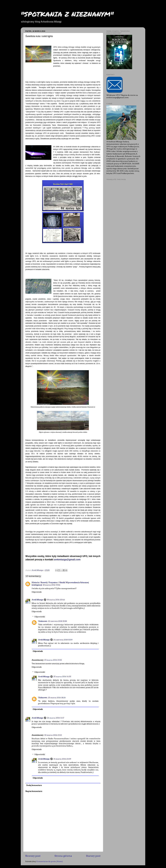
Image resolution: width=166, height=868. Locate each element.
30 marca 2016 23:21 (53, 735)
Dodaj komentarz (34, 785)
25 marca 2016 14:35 (62, 677)
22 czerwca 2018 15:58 (57, 621)
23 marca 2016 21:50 (53, 660)
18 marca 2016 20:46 (56, 600)
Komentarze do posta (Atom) (50, 861)
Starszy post (93, 856)
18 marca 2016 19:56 (52, 585)
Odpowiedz (37, 592)
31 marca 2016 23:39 (62, 759)
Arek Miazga (37, 600)
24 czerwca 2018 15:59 (63, 640)
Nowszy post (33, 856)
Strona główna (63, 856)
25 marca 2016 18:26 (57, 698)
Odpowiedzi (40, 617)
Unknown (43, 621)
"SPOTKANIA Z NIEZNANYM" (67, 14)
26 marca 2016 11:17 (56, 718)
